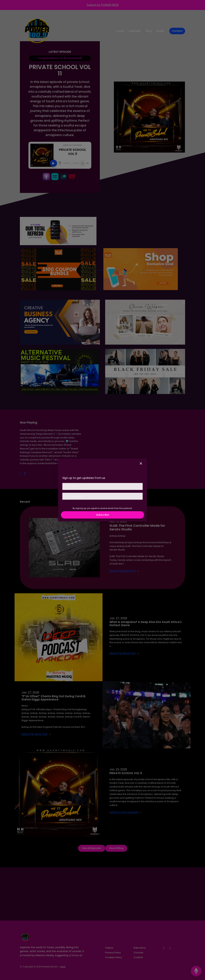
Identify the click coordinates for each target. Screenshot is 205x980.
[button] (141, 464)
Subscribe (102, 515)
